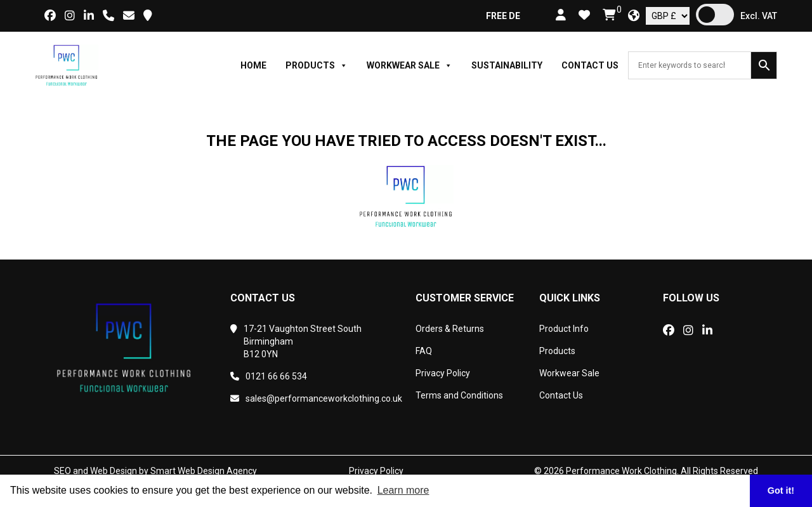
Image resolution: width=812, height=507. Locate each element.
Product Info (564, 329)
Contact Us (590, 65)
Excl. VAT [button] (759, 16)
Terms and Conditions (459, 395)
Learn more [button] (403, 490)
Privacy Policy (443, 373)
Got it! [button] (781, 491)
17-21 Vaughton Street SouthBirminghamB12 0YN (296, 341)
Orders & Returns (450, 329)
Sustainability (507, 65)
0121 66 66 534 (269, 376)
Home (253, 65)
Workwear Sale (409, 65)
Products (317, 65)
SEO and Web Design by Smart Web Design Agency (155, 471)
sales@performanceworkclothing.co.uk (314, 398)
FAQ (424, 351)
